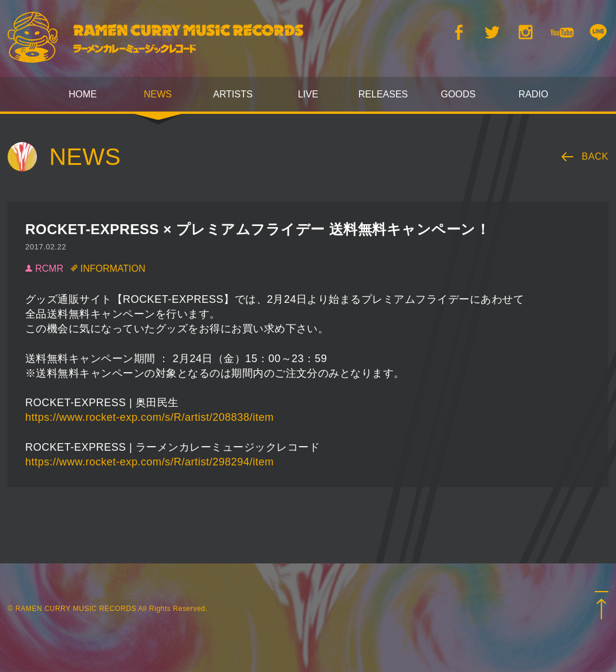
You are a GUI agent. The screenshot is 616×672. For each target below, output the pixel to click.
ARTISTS (233, 94)
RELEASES (383, 94)
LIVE (308, 94)
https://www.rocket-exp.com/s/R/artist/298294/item (150, 462)
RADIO (534, 94)
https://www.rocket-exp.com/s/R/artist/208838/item (150, 417)
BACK (595, 156)
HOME (83, 94)
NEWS (158, 94)
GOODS (458, 94)
